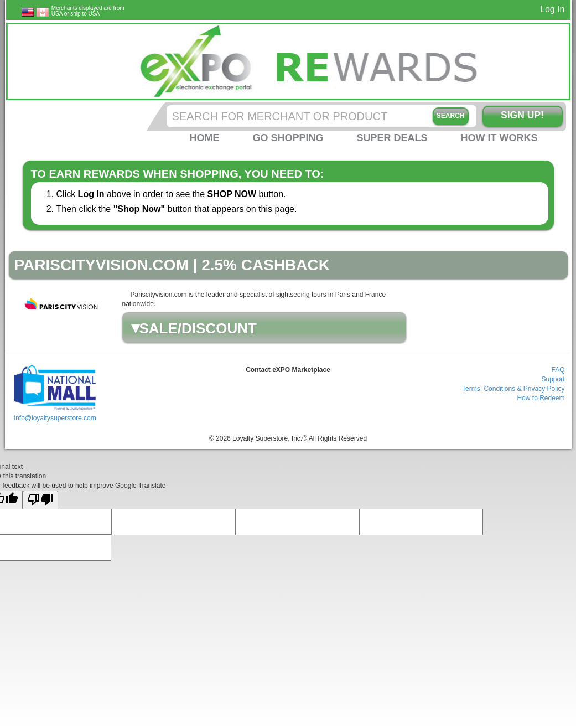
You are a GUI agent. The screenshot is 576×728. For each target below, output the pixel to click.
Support (553, 379)
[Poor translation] (40, 500)
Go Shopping (288, 138)
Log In (552, 9)
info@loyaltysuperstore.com (55, 418)
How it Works (499, 138)
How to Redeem (541, 398)
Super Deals (392, 138)
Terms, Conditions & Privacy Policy (513, 389)
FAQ (558, 370)
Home (204, 138)
